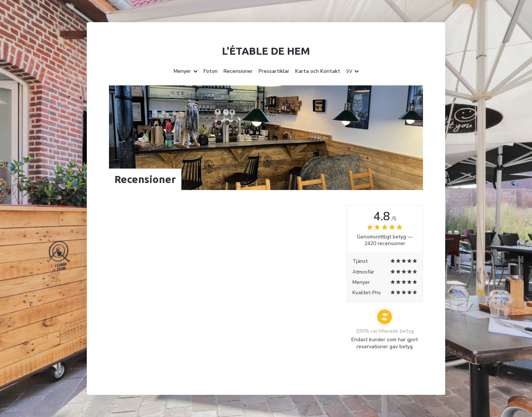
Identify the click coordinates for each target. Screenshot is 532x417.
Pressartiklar (274, 71)
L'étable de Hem (266, 51)
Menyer (186, 71)
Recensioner (238, 71)
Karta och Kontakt (318, 71)
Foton (211, 71)
